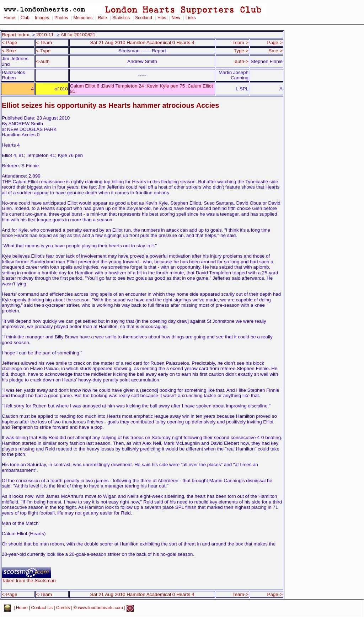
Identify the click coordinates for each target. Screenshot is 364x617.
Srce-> (275, 51)
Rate (102, 18)
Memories (83, 18)
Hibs (162, 18)
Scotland (144, 18)
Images (42, 18)
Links (191, 18)
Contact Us (42, 608)
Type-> (241, 51)
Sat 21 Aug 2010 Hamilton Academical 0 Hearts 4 (142, 43)
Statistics (121, 18)
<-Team (44, 43)
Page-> (275, 43)
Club (25, 18)
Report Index (15, 35)
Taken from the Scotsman (29, 578)
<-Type (43, 51)
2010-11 (45, 35)
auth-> (242, 61)
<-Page (10, 43)
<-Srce (9, 51)
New (176, 18)
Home (9, 18)
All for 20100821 (78, 35)
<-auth (43, 61)
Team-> (240, 43)
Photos (61, 18)
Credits (63, 608)
